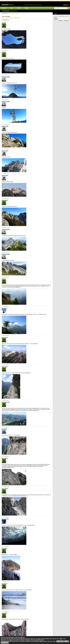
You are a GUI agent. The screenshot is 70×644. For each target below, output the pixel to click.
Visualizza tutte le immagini (13, 14)
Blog (11, 8)
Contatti (26, 8)
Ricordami (66, 21)
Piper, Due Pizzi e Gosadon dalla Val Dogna (11, 18)
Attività (19, 8)
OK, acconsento (60, 641)
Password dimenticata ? (63, 17)
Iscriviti (56, 17)
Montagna (4, 8)
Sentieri (8, 5)
